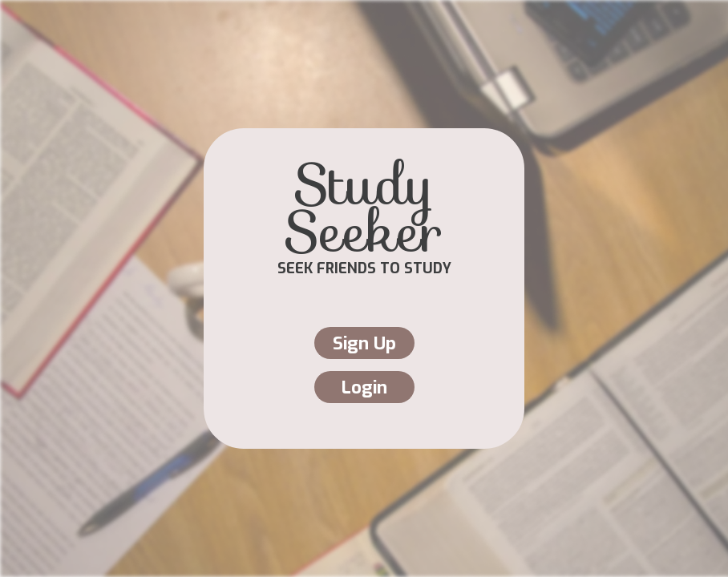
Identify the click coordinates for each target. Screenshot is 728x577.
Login (364, 387)
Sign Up (364, 343)
